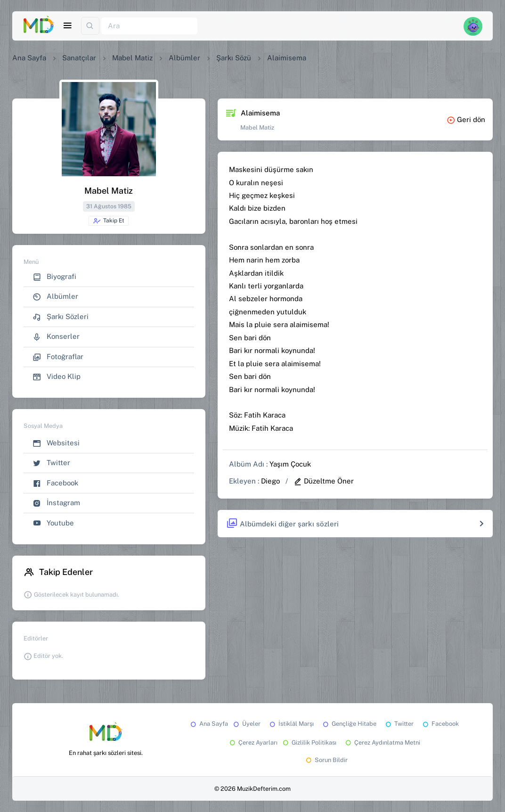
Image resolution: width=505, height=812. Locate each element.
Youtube (53, 523)
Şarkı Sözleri (61, 317)
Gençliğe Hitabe (349, 724)
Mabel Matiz (132, 58)
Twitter (51, 463)
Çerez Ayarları (253, 742)
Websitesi (56, 443)
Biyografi (54, 277)
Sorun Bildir (326, 760)
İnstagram (56, 503)
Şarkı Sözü (234, 58)
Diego (270, 481)
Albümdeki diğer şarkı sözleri (282, 524)
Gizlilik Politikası (309, 742)
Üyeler (246, 724)
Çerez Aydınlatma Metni (382, 742)
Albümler (184, 58)
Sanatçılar (79, 58)
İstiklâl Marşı (291, 724)
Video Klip (57, 377)
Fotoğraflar (58, 357)
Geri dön (466, 119)
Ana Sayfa (29, 58)
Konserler (56, 337)
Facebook (55, 483)
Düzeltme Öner (324, 481)
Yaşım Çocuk (290, 464)
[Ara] (149, 26)
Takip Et (109, 221)
